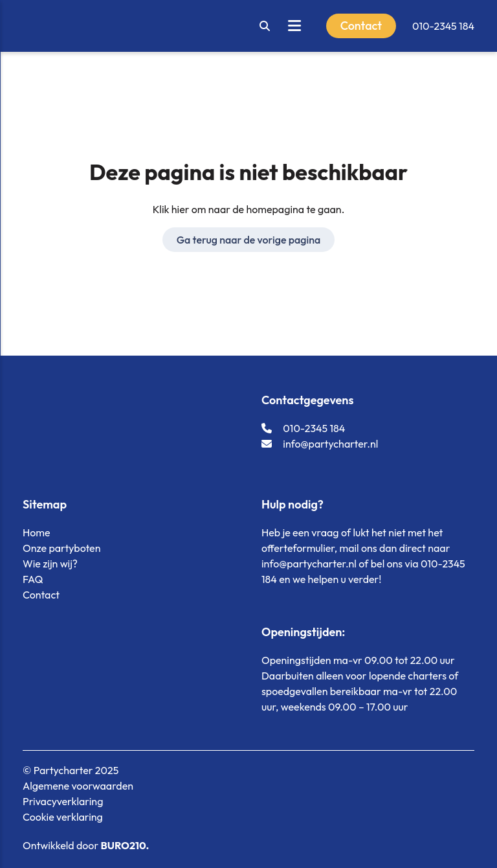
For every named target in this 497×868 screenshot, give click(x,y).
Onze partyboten (61, 548)
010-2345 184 (443, 26)
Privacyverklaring (63, 801)
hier (181, 209)
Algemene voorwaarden (78, 786)
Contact (41, 595)
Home (37, 532)
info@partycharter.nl (320, 444)
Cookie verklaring (63, 817)
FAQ (33, 579)
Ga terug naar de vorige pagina (249, 240)
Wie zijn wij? (50, 564)
